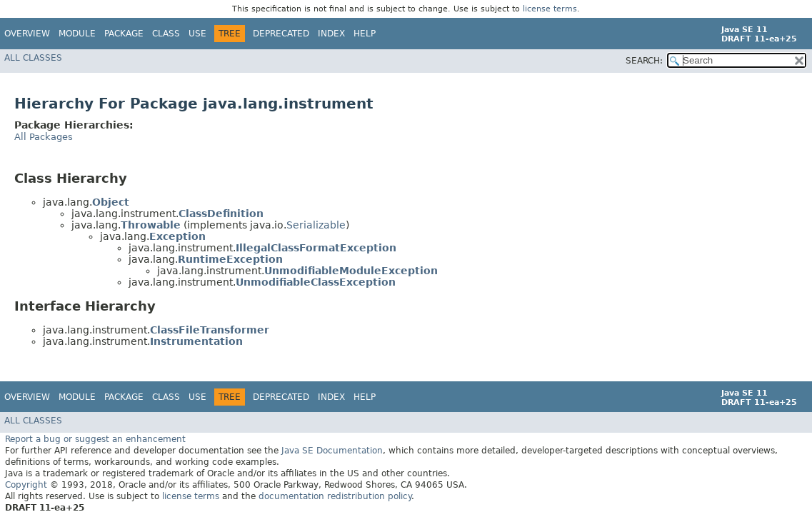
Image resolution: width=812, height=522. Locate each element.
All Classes (33, 58)
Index (331, 34)
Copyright (26, 485)
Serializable (316, 225)
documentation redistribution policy (335, 496)
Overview (27, 34)
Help (365, 34)
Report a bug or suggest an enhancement (95, 439)
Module (77, 34)
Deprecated (281, 34)
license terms (550, 9)
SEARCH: (644, 61)
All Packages (44, 137)
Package (124, 34)
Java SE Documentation (332, 451)
